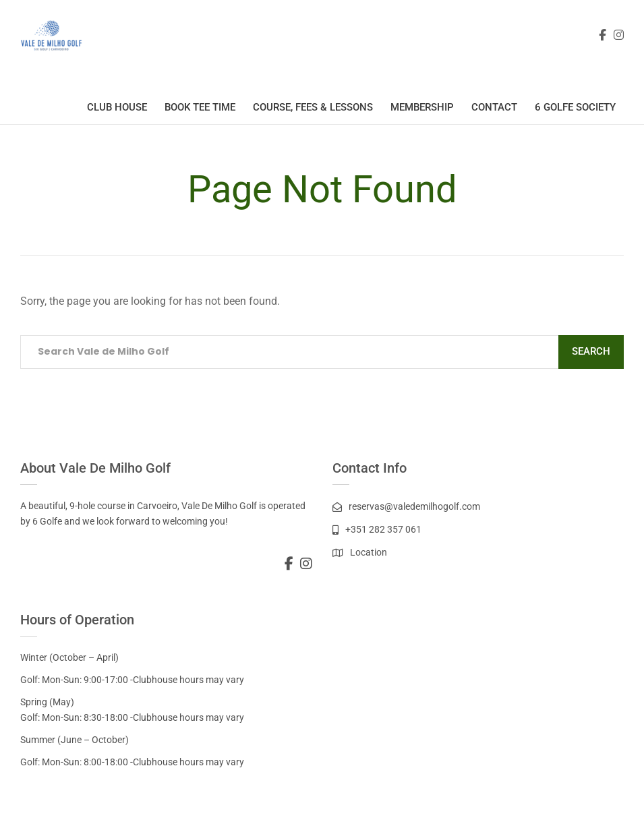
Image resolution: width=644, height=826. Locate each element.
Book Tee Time (200, 107)
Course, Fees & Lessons (313, 107)
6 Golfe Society (575, 107)
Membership (422, 107)
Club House (117, 107)
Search (591, 351)
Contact (494, 107)
